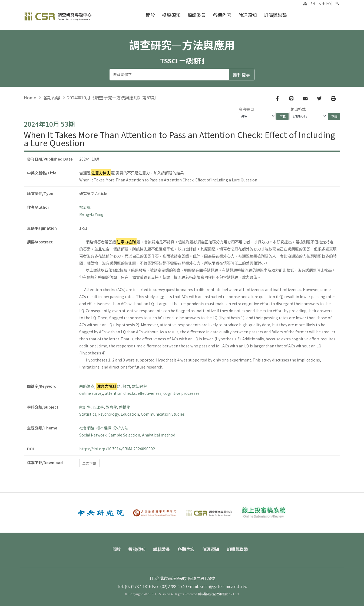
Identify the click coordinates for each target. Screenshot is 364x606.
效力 (126, 386)
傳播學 (125, 407)
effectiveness (150, 393)
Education (130, 414)
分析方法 (121, 428)
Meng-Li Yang (91, 214)
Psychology (108, 414)
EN (313, 3)
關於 (150, 15)
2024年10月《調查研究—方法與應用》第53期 (111, 97)
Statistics (88, 414)
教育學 (111, 407)
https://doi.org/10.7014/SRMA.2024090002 (117, 449)
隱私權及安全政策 (210, 594)
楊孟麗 (85, 207)
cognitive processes (181, 393)
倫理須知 (247, 15)
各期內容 (222, 15)
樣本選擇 (104, 428)
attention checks (120, 393)
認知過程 (140, 386)
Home (30, 97)
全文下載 (89, 463)
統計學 (85, 407)
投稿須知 (171, 15)
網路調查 (87, 386)
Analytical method (159, 435)
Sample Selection (124, 435)
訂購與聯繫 (275, 15)
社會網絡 (87, 428)
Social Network (93, 435)
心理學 (98, 407)
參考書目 (246, 109)
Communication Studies (163, 414)
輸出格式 (298, 109)
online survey (91, 393)
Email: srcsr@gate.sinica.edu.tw (217, 586)
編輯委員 (197, 15)
